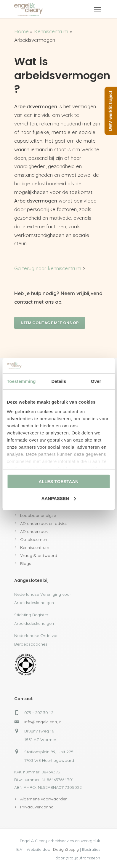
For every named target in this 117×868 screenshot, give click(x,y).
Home (21, 31)
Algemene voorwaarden (44, 799)
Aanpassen (59, 498)
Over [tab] (96, 381)
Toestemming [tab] (21, 381)
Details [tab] (59, 381)
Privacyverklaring (37, 807)
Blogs (26, 563)
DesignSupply (66, 849)
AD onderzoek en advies (44, 523)
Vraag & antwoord (39, 555)
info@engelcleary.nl (43, 722)
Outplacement (34, 539)
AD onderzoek (34, 531)
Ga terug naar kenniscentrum (48, 268)
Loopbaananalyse (38, 515)
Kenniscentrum (51, 31)
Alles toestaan (58, 481)
